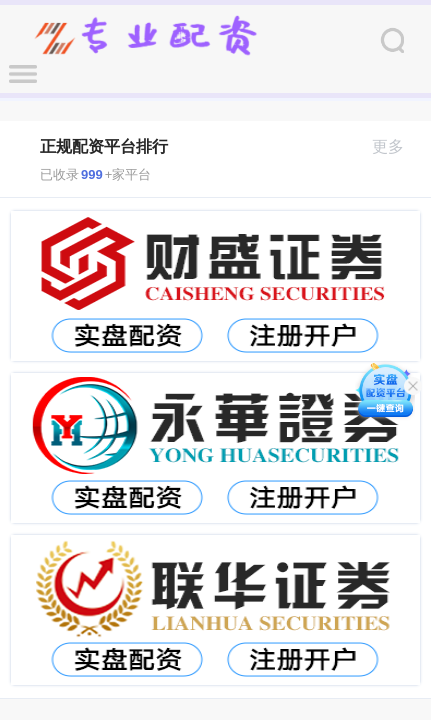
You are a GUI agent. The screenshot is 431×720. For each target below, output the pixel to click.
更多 (396, 146)
